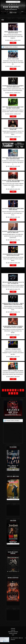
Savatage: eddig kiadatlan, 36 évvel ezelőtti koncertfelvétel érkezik (13, 32)
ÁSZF (13, 635)
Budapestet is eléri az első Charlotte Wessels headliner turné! (13, 129)
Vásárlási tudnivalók (13, 633)
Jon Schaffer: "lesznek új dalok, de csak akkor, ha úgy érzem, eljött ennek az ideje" (13, 232)
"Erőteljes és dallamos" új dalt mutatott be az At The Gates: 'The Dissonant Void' (13, 283)
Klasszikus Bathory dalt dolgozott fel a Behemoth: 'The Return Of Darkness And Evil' (13, 86)
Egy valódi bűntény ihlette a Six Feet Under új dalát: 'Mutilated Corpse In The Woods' (13, 255)
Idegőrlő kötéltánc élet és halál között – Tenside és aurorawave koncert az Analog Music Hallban (13, 304)
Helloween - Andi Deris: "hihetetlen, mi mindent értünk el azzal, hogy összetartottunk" (13, 181)
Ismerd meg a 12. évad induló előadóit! (13, 349)
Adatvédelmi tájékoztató (13, 632)
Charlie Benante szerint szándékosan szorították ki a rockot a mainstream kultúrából (13, 158)
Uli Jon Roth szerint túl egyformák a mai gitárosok (13, 371)
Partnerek (13, 628)
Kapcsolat (13, 630)
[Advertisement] (13, 74)
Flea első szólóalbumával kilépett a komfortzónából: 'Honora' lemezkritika (13, 209)
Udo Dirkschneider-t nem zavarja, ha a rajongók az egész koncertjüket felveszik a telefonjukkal (13, 327)
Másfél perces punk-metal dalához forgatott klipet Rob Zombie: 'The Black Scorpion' (13, 107)
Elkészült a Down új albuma (13, 59)
